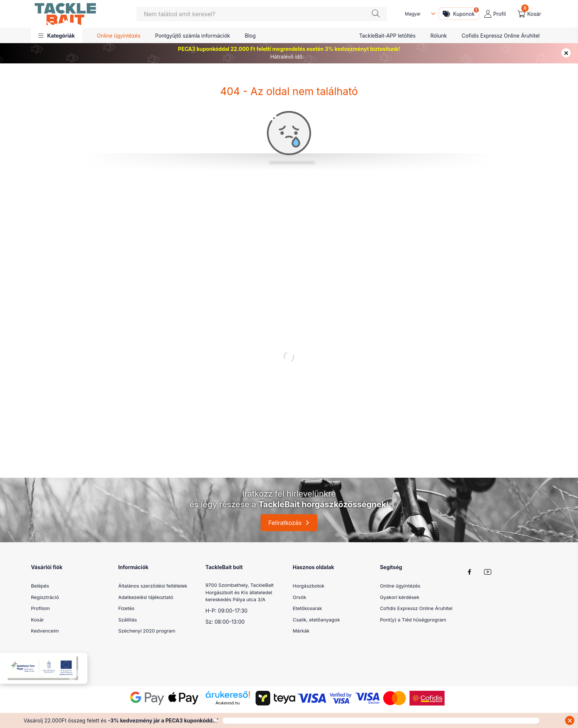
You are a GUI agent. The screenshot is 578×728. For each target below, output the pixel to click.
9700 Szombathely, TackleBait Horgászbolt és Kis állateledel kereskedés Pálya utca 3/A (239, 592)
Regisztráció (45, 597)
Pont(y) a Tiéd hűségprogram (413, 620)
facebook (469, 572)
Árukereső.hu (228, 703)
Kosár (37, 620)
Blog (250, 36)
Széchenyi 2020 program (147, 631)
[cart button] (529, 14)
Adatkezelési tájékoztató (146, 597)
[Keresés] (262, 14)
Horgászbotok (309, 586)
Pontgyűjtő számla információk (193, 36)
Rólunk (438, 36)
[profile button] (495, 14)
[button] (57, 35)
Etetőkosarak (307, 608)
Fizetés (126, 608)
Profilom (40, 608)
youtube (488, 572)
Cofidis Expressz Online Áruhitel (501, 36)
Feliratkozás (285, 523)
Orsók (300, 597)
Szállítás (128, 620)
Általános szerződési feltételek (153, 586)
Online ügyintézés (119, 36)
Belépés (40, 586)
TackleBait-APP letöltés (387, 36)
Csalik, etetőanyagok (316, 620)
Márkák (301, 631)
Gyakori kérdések (400, 597)
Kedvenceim (45, 631)
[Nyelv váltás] (418, 14)
